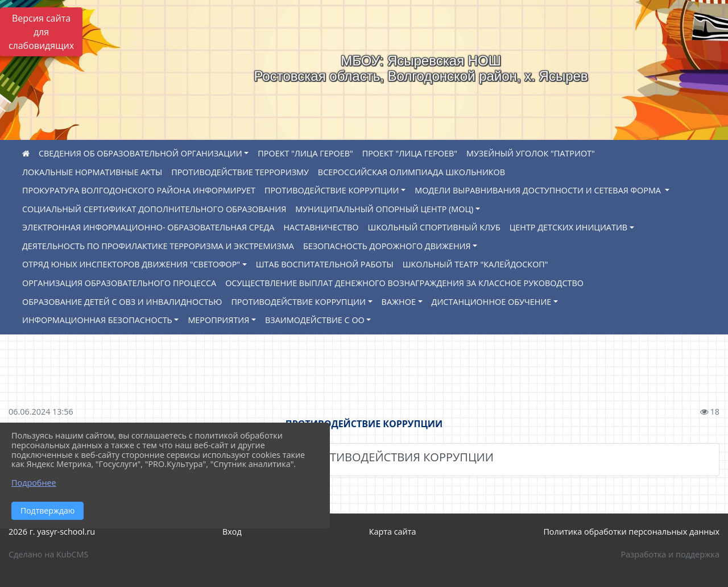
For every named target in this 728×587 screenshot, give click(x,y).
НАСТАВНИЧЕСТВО (321, 227)
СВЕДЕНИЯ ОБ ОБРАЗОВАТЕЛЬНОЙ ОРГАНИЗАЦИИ (140, 153)
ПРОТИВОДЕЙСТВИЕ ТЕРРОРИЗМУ (240, 172)
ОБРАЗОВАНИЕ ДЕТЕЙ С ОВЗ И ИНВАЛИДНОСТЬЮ (122, 302)
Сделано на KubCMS (48, 554)
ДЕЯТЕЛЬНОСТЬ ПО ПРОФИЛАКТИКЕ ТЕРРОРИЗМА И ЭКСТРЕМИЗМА (158, 246)
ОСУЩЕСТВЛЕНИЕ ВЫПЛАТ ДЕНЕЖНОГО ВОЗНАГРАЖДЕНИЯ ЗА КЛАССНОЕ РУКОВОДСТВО (404, 283)
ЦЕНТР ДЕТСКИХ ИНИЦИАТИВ (568, 227)
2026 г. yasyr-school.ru (52, 532)
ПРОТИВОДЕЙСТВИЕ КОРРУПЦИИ (332, 190)
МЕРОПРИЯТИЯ (218, 320)
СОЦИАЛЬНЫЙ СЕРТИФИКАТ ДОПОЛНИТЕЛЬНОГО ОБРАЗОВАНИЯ (154, 209)
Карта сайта (393, 532)
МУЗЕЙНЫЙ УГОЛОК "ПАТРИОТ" (531, 153)
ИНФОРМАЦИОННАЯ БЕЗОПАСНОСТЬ (97, 320)
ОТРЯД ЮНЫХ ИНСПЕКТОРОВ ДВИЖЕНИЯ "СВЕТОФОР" (131, 264)
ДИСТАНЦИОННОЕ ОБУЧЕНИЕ (492, 302)
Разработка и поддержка (670, 554)
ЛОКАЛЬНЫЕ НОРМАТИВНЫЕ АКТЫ (92, 172)
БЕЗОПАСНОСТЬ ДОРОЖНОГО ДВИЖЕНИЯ (387, 246)
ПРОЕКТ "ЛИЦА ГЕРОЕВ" (305, 153)
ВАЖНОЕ (399, 302)
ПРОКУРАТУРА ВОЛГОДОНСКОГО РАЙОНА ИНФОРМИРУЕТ (139, 190)
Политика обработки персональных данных (631, 532)
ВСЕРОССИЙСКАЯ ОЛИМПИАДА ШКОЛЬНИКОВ (411, 172)
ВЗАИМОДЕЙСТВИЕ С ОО (315, 320)
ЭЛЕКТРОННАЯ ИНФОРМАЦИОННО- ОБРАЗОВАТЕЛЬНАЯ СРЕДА (148, 227)
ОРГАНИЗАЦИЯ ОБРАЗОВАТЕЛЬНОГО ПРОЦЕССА (119, 283)
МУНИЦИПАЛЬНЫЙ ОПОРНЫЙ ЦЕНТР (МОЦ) (384, 209)
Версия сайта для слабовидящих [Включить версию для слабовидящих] (41, 32)
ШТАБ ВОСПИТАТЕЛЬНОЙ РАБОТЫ (325, 264)
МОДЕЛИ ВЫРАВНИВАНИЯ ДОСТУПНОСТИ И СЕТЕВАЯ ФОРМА (539, 190)
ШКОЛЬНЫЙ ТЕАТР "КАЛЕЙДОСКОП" (475, 264)
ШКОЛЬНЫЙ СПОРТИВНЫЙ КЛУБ (434, 227)
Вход (232, 532)
